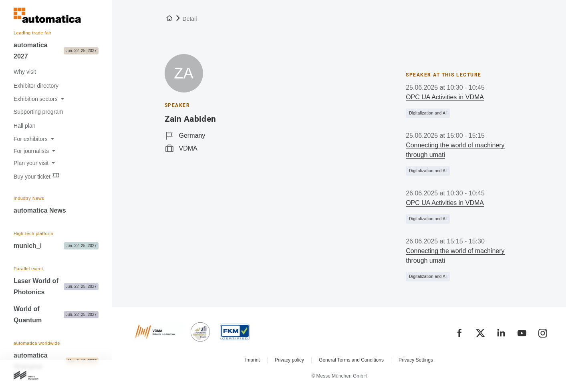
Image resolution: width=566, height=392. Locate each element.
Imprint (253, 360)
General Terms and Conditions (351, 360)
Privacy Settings (416, 360)
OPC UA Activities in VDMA (445, 97)
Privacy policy (289, 360)
